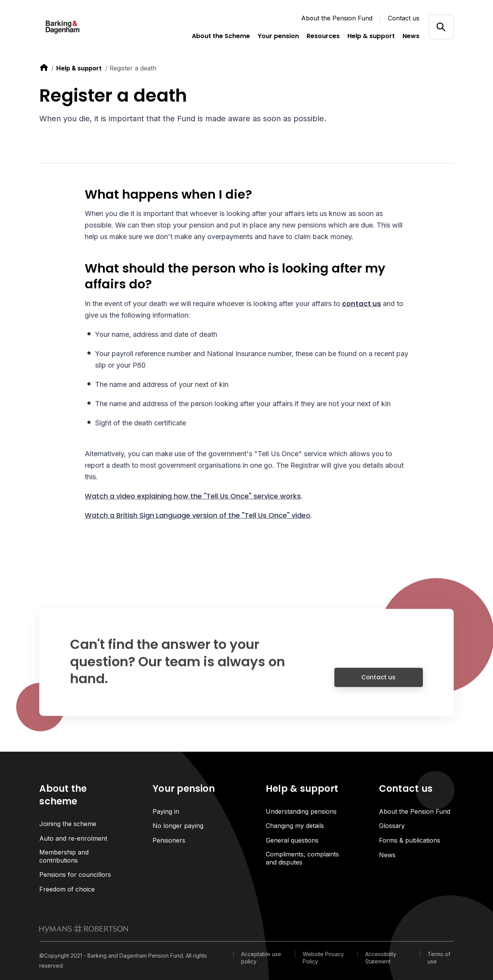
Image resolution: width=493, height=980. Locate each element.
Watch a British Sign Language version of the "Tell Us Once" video (198, 516)
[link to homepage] (84, 929)
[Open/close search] (441, 27)
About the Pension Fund (337, 18)
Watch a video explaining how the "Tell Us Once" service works (193, 497)
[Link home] (78, 27)
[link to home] (44, 67)
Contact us (404, 18)
